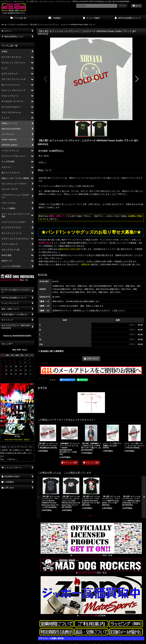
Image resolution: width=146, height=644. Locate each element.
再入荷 (140, 325)
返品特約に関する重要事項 (51, 351)
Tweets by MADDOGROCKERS (17, 336)
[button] (46, 79)
